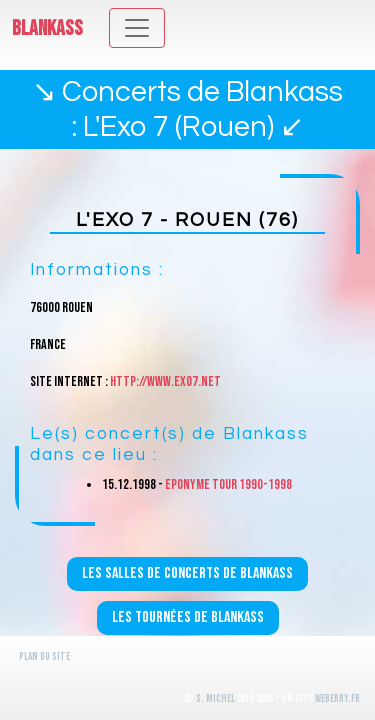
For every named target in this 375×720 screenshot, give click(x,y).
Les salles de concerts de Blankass (187, 573)
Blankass (47, 28)
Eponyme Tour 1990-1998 (228, 484)
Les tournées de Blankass (188, 617)
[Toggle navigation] (137, 28)
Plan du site (44, 656)
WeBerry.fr (337, 698)
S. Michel (215, 698)
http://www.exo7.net (165, 381)
